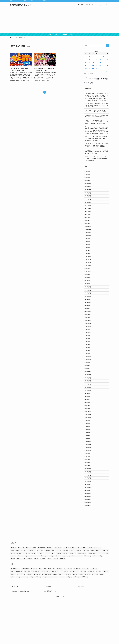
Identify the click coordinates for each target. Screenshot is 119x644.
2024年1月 (89, 247)
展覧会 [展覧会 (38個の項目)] (95, 619)
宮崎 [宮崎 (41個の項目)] (58, 601)
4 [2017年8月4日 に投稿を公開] (100, 57)
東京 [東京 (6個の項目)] (101, 601)
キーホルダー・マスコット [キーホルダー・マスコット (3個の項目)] (18, 595)
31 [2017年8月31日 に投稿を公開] (97, 68)
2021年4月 (89, 358)
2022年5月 (89, 316)
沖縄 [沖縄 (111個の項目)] (25, 622)
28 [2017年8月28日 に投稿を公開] (86, 68)
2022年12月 (89, 292)
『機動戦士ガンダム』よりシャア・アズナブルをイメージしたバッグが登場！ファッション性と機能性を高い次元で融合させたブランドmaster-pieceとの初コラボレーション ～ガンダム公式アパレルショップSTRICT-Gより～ (97, 97)
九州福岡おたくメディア (21, 5)
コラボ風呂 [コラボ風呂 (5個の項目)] (105, 595)
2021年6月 (89, 351)
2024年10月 (89, 217)
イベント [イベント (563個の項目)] (58, 593)
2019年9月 (89, 423)
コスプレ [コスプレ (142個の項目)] (44, 617)
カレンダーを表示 (89, 83)
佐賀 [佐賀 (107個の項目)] (13, 601)
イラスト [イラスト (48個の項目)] (77, 614)
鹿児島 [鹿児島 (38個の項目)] (62, 604)
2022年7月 (89, 309)
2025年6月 (89, 189)
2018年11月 (89, 457)
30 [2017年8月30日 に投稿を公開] (93, 68)
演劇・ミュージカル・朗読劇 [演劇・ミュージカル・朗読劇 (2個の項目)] (25, 604)
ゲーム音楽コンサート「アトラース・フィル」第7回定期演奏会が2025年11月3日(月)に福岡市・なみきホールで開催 (96, 152)
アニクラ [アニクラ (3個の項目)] (21, 593)
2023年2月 (89, 285)
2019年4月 (89, 440)
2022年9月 (89, 303)
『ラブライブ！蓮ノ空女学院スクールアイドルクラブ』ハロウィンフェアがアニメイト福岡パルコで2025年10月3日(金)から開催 (96, 122)
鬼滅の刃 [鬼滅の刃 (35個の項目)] (77, 622)
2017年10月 (89, 502)
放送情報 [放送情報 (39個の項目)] (88, 601)
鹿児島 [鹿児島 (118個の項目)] (85, 622)
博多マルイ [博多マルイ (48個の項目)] (21, 619)
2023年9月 (89, 261)
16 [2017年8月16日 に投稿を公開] (93, 62)
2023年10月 (89, 258)
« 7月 (85, 71)
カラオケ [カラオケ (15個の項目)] (97, 593)
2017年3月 (89, 526)
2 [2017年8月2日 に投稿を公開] (93, 57)
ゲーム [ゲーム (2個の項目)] (65, 595)
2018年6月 (89, 474)
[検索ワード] (97, 46)
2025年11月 (89, 175)
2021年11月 (89, 333)
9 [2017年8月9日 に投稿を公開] (93, 60)
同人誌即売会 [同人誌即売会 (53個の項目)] (47, 619)
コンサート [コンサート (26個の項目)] (64, 617)
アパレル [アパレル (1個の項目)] (50, 593)
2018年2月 (89, 488)
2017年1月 (89, 533)
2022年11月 (89, 296)
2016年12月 (89, 536)
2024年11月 (89, 213)
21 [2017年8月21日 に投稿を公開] (86, 65)
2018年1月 (89, 492)
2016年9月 (89, 547)
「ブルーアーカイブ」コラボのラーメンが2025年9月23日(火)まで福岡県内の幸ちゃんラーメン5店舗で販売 (97, 158)
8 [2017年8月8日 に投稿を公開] (89, 60)
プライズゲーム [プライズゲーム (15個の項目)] (50, 598)
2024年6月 (89, 230)
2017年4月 (89, 523)
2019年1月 (89, 450)
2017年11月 (89, 499)
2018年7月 (89, 471)
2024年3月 (89, 241)
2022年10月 (89, 299)
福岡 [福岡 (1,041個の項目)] (45, 622)
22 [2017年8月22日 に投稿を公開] (89, 65)
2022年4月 (89, 320)
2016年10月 (89, 543)
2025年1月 (89, 206)
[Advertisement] (59, 20)
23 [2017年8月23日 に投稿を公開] (93, 65)
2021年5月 (89, 354)
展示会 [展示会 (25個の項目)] (88, 619)
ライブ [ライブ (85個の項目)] (83, 617)
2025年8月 (89, 182)
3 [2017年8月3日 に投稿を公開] (97, 57)
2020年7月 (89, 388)
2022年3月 (89, 323)
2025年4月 (89, 196)
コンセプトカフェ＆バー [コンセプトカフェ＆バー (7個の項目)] (17, 598)
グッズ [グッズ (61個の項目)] (40, 595)
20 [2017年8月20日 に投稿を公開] (107, 62)
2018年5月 (89, 478)
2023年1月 (89, 289)
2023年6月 (89, 272)
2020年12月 (89, 371)
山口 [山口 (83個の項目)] (102, 619)
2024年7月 (89, 227)
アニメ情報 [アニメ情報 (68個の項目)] (41, 593)
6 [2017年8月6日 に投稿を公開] (107, 57)
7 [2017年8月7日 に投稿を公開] (86, 60)
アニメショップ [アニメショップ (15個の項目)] (31, 593)
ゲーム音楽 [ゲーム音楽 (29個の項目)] (35, 617)
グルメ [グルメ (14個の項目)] (58, 595)
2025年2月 (89, 203)
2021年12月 (89, 330)
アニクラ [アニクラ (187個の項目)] (43, 614)
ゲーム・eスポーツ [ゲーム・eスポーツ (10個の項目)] (75, 595)
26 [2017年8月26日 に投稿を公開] (104, 65)
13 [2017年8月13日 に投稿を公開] (107, 60)
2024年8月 (89, 223)
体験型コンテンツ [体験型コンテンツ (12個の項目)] (23, 601)
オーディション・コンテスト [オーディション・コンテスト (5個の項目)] (71, 593)
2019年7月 (89, 430)
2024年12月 (89, 210)
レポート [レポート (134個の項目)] (91, 617)
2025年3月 (89, 199)
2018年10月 (89, 461)
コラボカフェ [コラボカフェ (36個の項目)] (54, 617)
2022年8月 (89, 306)
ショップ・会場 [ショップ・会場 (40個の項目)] (31, 598)
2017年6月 (89, 516)
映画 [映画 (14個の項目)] (95, 601)
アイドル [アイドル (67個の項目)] (34, 614)
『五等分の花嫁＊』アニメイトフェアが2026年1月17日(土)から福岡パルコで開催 (96, 116)
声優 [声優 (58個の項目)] (55, 619)
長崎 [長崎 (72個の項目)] (56, 604)
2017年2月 (89, 529)
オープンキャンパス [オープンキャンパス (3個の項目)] (87, 593)
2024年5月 (89, 234)
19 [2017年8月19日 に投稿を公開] (104, 62)
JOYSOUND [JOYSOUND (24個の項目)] (25, 614)
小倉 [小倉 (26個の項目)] (81, 619)
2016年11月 (89, 540)
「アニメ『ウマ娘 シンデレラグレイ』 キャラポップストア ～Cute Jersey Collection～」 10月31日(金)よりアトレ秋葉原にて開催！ (96, 145)
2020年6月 (89, 392)
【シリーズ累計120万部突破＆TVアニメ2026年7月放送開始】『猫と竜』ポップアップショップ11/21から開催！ (96, 105)
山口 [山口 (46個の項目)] (80, 601)
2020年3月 (89, 402)
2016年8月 (89, 550)
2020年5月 (89, 395)
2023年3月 (89, 282)
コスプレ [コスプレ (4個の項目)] (86, 595)
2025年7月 (89, 186)
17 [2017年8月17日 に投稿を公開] (97, 62)
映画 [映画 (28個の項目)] (13, 622)
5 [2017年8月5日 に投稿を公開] (104, 57)
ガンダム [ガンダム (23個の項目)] (94, 614)
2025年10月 (89, 179)
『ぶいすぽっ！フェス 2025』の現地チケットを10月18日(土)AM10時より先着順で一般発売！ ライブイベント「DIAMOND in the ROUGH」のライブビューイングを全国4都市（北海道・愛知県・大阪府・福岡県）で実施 (96, 130)
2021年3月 (89, 361)
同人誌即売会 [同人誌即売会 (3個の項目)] (44, 601)
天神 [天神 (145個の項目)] (68, 619)
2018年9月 (89, 464)
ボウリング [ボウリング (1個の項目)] (72, 598)
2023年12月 (89, 251)
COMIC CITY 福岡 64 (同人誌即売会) (99, 79)
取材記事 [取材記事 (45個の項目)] (37, 619)
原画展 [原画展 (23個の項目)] (29, 619)
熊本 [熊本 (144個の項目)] (38, 622)
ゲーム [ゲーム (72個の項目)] (27, 617)
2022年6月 (89, 313)
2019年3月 (89, 443)
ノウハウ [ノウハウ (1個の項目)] (40, 598)
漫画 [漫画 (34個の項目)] (32, 622)
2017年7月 (89, 512)
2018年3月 (89, 485)
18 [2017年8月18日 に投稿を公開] (100, 62)
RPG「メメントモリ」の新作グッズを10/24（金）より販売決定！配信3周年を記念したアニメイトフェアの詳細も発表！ (96, 138)
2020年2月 (89, 406)
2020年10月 (89, 378)
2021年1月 (89, 368)
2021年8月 (89, 344)
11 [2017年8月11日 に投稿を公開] (100, 60)
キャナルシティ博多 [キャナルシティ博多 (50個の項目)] (16, 617)
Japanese (102, 5)
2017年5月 (89, 519)
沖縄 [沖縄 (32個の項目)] (13, 604)
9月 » (108, 71)
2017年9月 (89, 505)
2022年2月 (89, 327)
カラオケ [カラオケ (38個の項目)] (85, 614)
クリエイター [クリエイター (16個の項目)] (31, 595)
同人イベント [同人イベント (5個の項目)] (34, 601)
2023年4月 (89, 278)
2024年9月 (89, 220)
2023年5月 (89, 275)
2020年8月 (89, 385)
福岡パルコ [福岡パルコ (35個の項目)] (54, 622)
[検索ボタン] (107, 5)
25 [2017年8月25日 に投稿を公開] (100, 65)
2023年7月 (89, 268)
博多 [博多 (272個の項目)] (13, 619)
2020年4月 (89, 399)
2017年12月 (89, 495)
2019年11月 (89, 416)
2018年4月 (89, 481)
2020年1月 (89, 409)
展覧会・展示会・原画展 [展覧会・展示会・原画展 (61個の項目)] (69, 601)
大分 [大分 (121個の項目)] (62, 619)
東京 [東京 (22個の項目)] (19, 622)
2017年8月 (89, 509)
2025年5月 (89, 193)
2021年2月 (89, 364)
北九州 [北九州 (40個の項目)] (105, 617)
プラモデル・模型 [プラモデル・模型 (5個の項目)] (62, 598)
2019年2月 (89, 447)
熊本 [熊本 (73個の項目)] (36, 604)
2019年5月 (89, 437)
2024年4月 (89, 237)
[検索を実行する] (107, 46)
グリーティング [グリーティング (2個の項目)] (49, 595)
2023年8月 (89, 265)
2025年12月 (89, 172)
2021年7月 (89, 347)
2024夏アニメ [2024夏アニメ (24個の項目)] (15, 614)
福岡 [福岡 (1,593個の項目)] (43, 604)
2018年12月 (89, 454)
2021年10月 (89, 337)
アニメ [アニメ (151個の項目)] (59, 614)
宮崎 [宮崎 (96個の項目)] (75, 619)
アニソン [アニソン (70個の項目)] (51, 614)
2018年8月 (89, 468)
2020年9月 (89, 382)
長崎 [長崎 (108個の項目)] (69, 622)
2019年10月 (89, 419)
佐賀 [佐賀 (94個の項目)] (99, 617)
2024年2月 (89, 244)
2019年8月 (89, 426)
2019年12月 (89, 413)
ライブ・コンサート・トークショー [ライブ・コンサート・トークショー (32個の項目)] (98, 598)
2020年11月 (89, 375)
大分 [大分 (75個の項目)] (52, 601)
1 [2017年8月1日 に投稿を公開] (89, 57)
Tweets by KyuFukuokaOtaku (20, 636)
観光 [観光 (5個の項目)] (50, 604)
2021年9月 (89, 340)
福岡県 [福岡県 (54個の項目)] (62, 622)
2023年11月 (89, 254)
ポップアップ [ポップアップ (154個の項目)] (82, 598)
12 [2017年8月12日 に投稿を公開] (104, 60)
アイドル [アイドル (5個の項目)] (13, 593)
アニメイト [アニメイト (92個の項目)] (68, 614)
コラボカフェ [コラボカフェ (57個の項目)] (95, 595)
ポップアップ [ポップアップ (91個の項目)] (74, 617)
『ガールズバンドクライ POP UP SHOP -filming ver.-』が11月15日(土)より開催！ (95, 111)
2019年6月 (89, 433)
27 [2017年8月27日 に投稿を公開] (107, 65)
